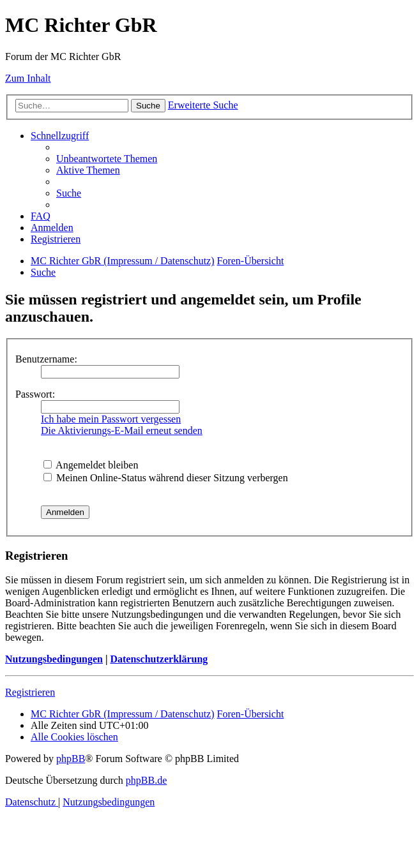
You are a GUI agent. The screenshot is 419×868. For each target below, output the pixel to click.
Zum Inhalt (28, 78)
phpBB (71, 759)
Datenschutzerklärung (159, 659)
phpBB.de (146, 780)
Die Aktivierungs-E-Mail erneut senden (122, 430)
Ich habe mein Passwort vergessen (111, 419)
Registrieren (30, 692)
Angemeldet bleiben (91, 465)
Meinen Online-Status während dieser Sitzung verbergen (166, 478)
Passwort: (35, 394)
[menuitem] (107, 159)
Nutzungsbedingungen (54, 659)
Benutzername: (46, 359)
